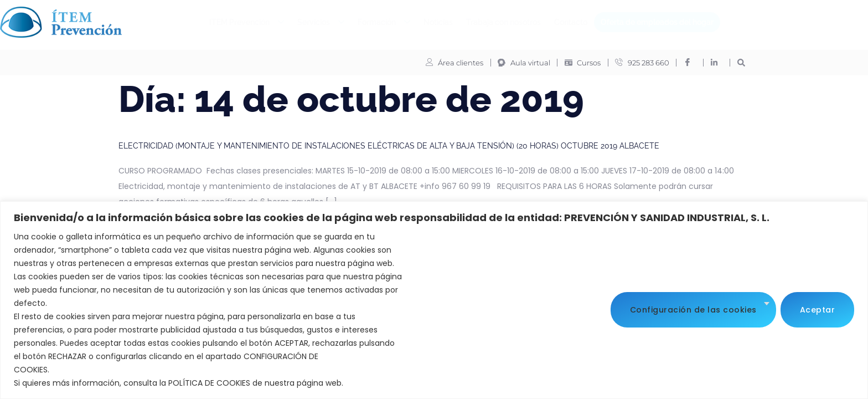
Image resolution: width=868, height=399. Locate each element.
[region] (434, 300)
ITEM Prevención (247, 23)
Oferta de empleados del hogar (657, 22)
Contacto (571, 22)
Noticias (438, 22)
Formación (384, 23)
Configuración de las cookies (693, 310)
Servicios (321, 23)
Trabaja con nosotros (503, 22)
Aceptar (818, 310)
